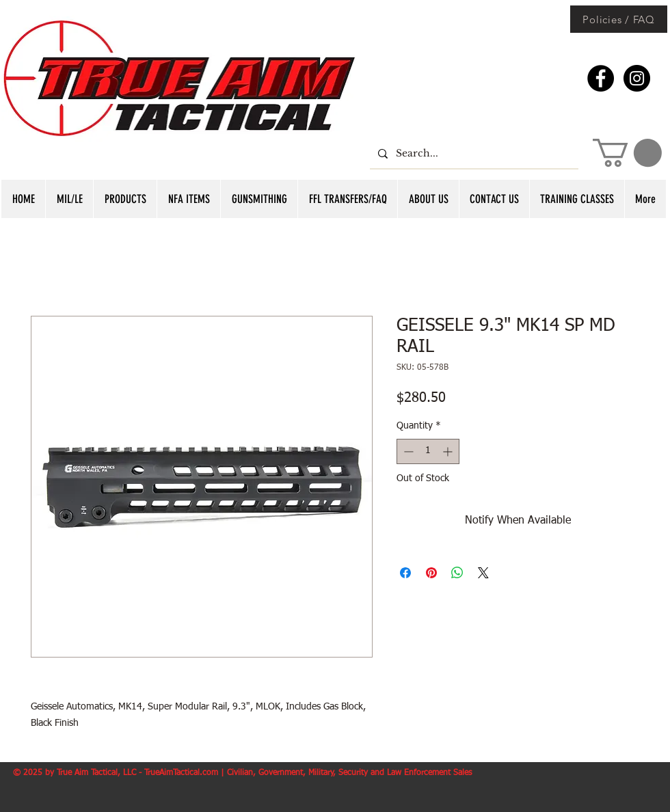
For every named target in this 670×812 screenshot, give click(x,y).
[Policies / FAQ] (619, 19)
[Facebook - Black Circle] (601, 78)
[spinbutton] (428, 451)
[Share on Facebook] (405, 573)
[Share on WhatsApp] (457, 573)
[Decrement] (407, 451)
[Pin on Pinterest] (431, 573)
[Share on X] (483, 573)
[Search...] (473, 153)
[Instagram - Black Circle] (637, 78)
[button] (627, 153)
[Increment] (449, 451)
